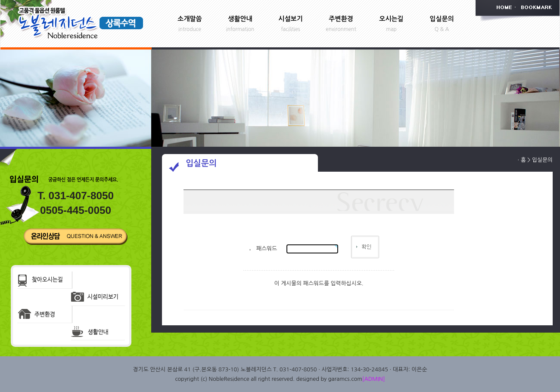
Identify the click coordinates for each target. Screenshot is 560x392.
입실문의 (442, 19)
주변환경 (341, 19)
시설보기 (290, 19)
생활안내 (240, 19)
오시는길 (391, 19)
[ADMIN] (374, 379)
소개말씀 (190, 19)
